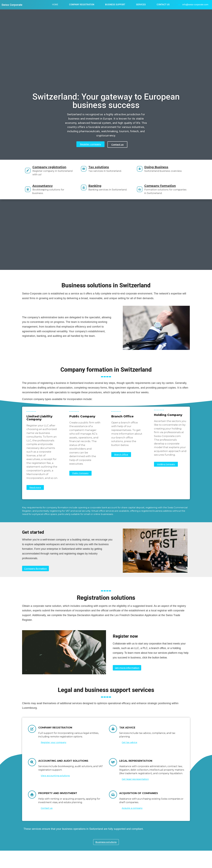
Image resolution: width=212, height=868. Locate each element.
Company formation (165, 186)
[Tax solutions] (86, 170)
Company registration (55, 167)
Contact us (163, 5)
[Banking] (86, 189)
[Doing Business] (142, 171)
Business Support (115, 5)
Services (141, 5)
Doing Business (162, 167)
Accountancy (48, 186)
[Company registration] (30, 171)
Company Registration (82, 5)
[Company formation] (142, 189)
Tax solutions (104, 169)
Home (55, 5)
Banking (100, 186)
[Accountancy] (30, 189)
